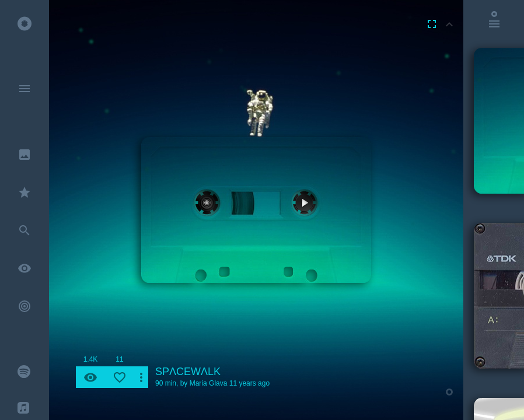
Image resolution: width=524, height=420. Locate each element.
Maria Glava (209, 383)
